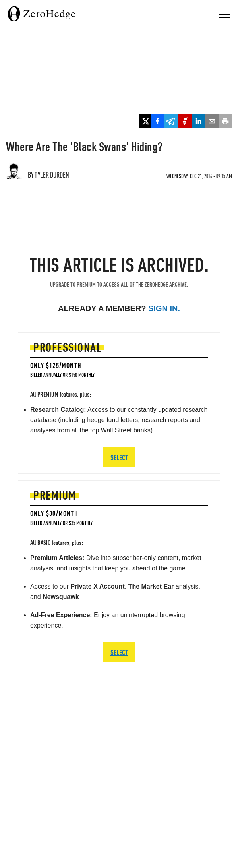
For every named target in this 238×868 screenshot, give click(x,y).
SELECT (119, 652)
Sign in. (164, 308)
